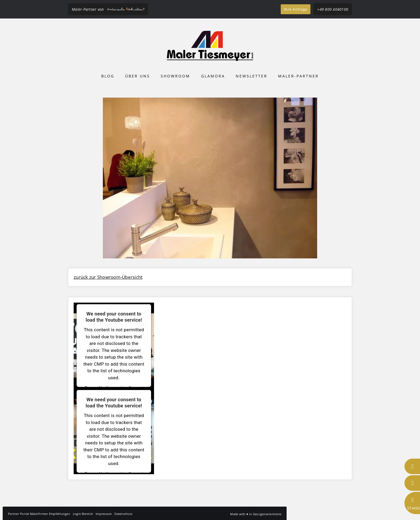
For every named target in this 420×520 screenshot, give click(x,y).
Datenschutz (123, 514)
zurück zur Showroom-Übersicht (108, 277)
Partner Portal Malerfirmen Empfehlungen (39, 514)
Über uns (138, 76)
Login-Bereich (83, 514)
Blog (108, 76)
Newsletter (252, 76)
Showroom (175, 76)
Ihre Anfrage (296, 9)
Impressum (104, 514)
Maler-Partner (298, 76)
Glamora (213, 76)
